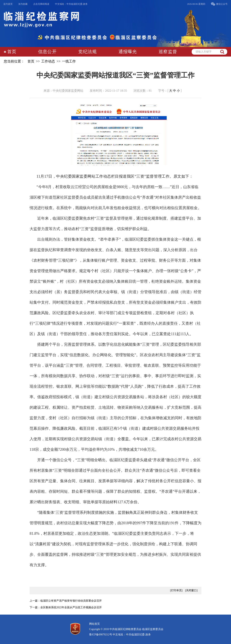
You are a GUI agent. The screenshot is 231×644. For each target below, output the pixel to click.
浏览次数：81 (143, 91)
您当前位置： (14, 61)
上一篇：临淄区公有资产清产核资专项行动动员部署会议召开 (66, 601)
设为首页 (8, 4)
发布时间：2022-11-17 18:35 (108, 91)
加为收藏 (23, 4)
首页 (12, 52)
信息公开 (47, 52)
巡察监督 (168, 52)
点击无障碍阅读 (41, 4)
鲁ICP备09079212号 (101, 635)
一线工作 (69, 61)
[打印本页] (176, 590)
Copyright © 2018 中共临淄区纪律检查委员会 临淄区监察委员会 (126, 629)
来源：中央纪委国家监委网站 (63, 91)
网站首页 (94, 624)
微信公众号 (222, 4)
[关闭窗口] (191, 590)
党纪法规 (88, 52)
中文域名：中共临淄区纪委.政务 (71, 4)
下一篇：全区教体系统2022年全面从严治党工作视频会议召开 (66, 607)
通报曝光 (128, 52)
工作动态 (48, 61)
